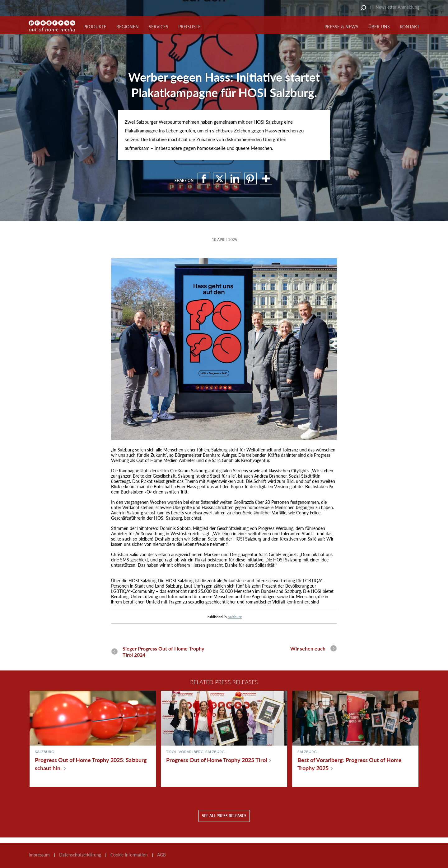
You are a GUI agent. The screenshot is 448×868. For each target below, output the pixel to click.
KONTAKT (410, 27)
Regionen (128, 27)
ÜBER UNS (379, 27)
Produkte (95, 27)
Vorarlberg (191, 757)
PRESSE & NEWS (341, 27)
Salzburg (235, 617)
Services (159, 27)
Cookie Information (129, 855)
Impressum (39, 855)
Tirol (171, 757)
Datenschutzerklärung (80, 855)
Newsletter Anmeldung (397, 7)
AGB (161, 855)
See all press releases (224, 821)
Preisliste (189, 27)
